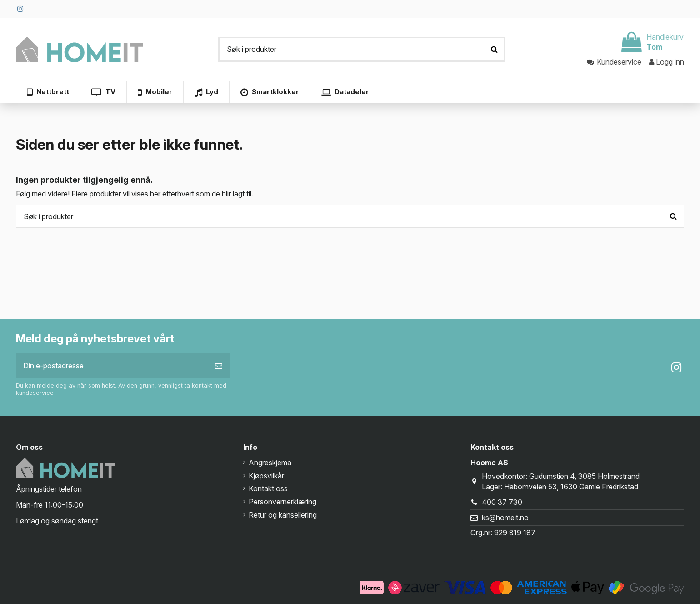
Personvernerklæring (282, 502)
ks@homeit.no (505, 518)
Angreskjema (270, 463)
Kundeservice (615, 62)
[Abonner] (219, 366)
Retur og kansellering (283, 515)
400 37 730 (502, 502)
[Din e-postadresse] (112, 366)
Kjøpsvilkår (266, 476)
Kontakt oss (268, 488)
